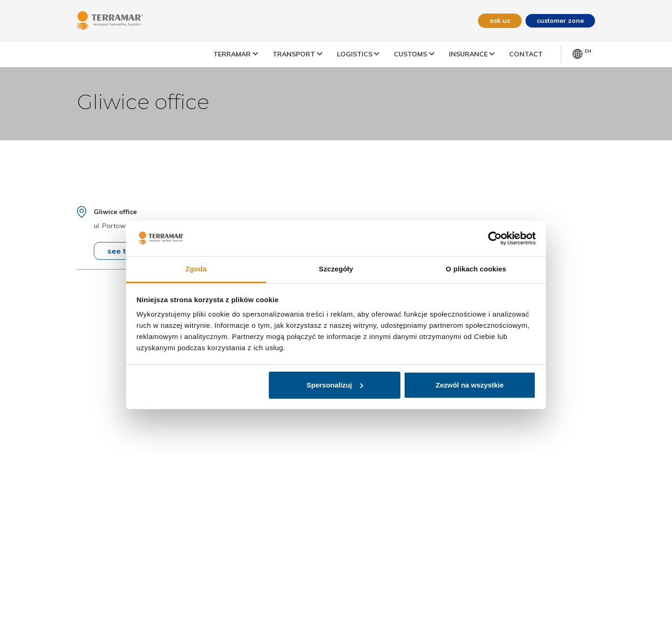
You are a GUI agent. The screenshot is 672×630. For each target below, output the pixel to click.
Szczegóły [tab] (336, 269)
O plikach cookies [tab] (476, 269)
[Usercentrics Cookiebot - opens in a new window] (495, 238)
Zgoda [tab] (196, 269)
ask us (500, 21)
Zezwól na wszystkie (469, 385)
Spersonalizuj (335, 385)
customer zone (560, 21)
